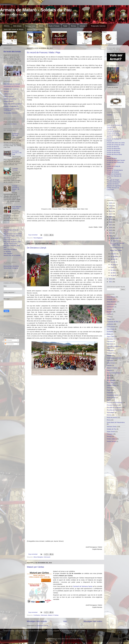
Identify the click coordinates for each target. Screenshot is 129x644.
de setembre (115, 256)
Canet (109, 317)
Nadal (65, 26)
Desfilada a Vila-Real (16, 134)
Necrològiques (38, 238)
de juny (113, 262)
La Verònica (7, 251)
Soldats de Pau (112, 429)
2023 (111, 209)
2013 (111, 236)
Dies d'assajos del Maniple (12, 84)
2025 (111, 203)
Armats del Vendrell (113, 172)
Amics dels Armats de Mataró (14, 29)
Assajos (109, 309)
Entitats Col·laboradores (35, 29)
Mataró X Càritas (53, 615)
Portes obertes (111, 398)
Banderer (110, 312)
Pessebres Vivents (113, 395)
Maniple (109, 365)
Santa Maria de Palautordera (116, 422)
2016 (111, 228)
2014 (111, 233)
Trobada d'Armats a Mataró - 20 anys (16, 188)
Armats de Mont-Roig (113, 153)
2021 (111, 214)
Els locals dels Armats (12, 52)
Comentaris (9, 344)
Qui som (6, 91)
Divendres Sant (112, 339)
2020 (111, 217)
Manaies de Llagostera (114, 186)
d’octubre (114, 254)
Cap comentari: (33, 235)
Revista (73, 26)
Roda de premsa (112, 417)
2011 (111, 282)
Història (7, 26)
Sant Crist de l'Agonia (10, 249)
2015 (111, 230)
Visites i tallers (111, 439)
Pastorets (110, 393)
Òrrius (109, 388)
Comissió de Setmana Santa (82, 586)
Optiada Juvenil (112, 385)
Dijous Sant (110, 337)
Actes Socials (111, 297)
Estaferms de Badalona (114, 174)
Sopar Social (111, 432)
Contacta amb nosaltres (11, 89)
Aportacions (110, 307)
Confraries (37, 615)
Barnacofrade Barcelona (11, 266)
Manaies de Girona (113, 184)
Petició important (9, 96)
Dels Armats (17, 26)
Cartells (109, 319)
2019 (111, 219)
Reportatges (111, 412)
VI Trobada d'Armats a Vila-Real (17, 153)
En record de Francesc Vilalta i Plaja (44, 52)
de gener (114, 275)
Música (109, 375)
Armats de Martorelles (114, 149)
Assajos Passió (8, 101)
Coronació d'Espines (10, 240)
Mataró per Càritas (36, 567)
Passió (41, 26)
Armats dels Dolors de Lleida (116, 143)
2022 (111, 211)
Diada (109, 334)
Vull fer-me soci (8, 94)
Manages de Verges (113, 180)
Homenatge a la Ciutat (114, 358)
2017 (111, 225)
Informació (83, 26)
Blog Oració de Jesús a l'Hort (13, 234)
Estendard (110, 344)
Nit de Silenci (111, 383)
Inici (65, 621)
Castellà (109, 115)
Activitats (110, 299)
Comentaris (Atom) (42, 626)
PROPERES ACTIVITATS (12, 86)
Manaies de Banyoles (113, 182)
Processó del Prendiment (115, 403)
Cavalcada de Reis (113, 322)
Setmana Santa (30, 26)
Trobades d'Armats (53, 26)
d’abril (113, 267)
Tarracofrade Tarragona (11, 268)
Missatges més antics (93, 621)
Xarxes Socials (111, 441)
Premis (109, 400)
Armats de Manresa (113, 147)
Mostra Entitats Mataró (114, 373)
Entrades (8, 340)
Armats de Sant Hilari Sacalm (116, 160)
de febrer (114, 273)
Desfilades (110, 332)
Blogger (81, 639)
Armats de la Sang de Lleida (116, 145)
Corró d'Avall (111, 327)
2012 (111, 279)
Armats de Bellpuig (113, 133)
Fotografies (110, 351)
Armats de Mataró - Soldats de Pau (36, 10)
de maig (113, 265)
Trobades (110, 434)
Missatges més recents (37, 621)
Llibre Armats (111, 363)
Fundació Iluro (111, 353)
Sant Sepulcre (8, 253)
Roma (109, 420)
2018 (111, 222)
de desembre (115, 238)
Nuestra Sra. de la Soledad (12, 255)
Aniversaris (110, 304)
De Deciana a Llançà (37, 248)
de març (113, 270)
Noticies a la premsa (10, 99)
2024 (111, 206)
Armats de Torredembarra (115, 170)
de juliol (113, 259)
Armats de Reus (112, 158)
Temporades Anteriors (98, 26)
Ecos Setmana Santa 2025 (17, 207)
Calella (109, 314)
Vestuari (109, 436)
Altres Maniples (38, 557)
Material (109, 370)
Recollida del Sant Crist (114, 410)
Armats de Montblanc (113, 151)
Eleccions (110, 341)
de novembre (115, 241)
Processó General (112, 405)
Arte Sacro (13, 124)
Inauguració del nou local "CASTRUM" (11, 110)
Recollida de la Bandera (114, 408)
